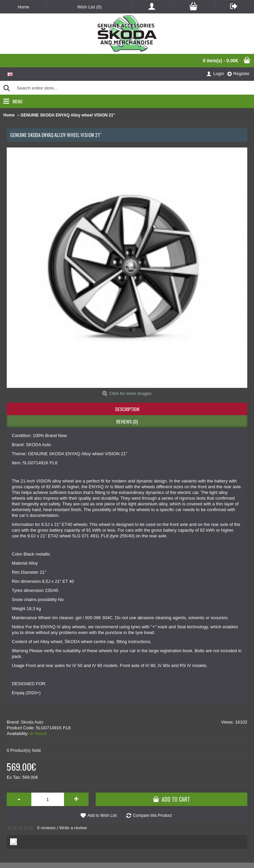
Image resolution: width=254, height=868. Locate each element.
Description (127, 409)
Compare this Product (152, 815)
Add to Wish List (102, 815)
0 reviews (46, 828)
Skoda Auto (32, 722)
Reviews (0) (127, 421)
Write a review (73, 828)
